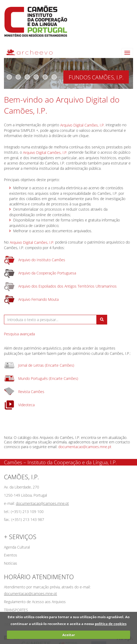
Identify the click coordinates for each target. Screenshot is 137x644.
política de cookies (111, 624)
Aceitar (69, 635)
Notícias (11, 563)
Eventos (11, 555)
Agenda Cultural (17, 547)
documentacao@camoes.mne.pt (85, 447)
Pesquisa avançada (19, 334)
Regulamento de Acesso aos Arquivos (35, 602)
